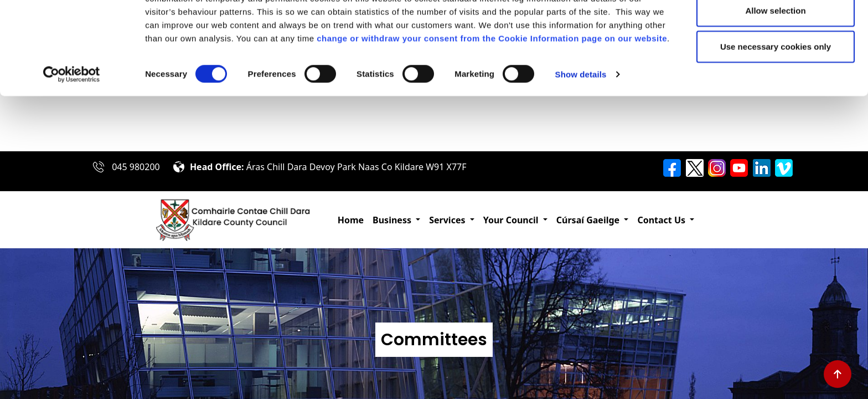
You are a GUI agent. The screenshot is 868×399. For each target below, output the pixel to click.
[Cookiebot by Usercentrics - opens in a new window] (72, 130)
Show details (581, 129)
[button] (396, 220)
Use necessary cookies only (776, 102)
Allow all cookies (776, 29)
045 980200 (136, 167)
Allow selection (775, 66)
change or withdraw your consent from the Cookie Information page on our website (492, 93)
